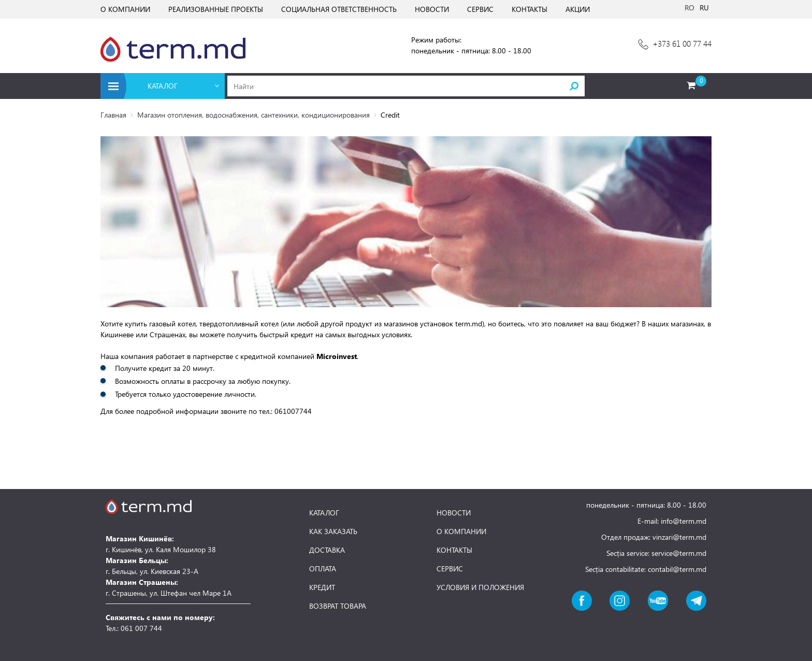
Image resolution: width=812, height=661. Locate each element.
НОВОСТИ (432, 9)
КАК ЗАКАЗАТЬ (333, 531)
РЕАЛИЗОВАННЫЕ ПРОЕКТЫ (216, 9)
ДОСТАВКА (327, 550)
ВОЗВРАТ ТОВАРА (338, 606)
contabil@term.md (677, 569)
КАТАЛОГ (324, 513)
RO (690, 8)
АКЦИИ (578, 9)
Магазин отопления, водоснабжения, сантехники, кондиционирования (253, 115)
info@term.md (684, 521)
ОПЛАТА (323, 569)
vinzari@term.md (679, 537)
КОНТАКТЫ (530, 9)
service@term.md (679, 553)
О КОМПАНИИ (125, 9)
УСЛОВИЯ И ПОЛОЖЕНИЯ (480, 587)
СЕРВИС (480, 9)
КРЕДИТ (322, 587)
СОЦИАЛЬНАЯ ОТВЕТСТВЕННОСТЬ (339, 9)
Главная (113, 115)
